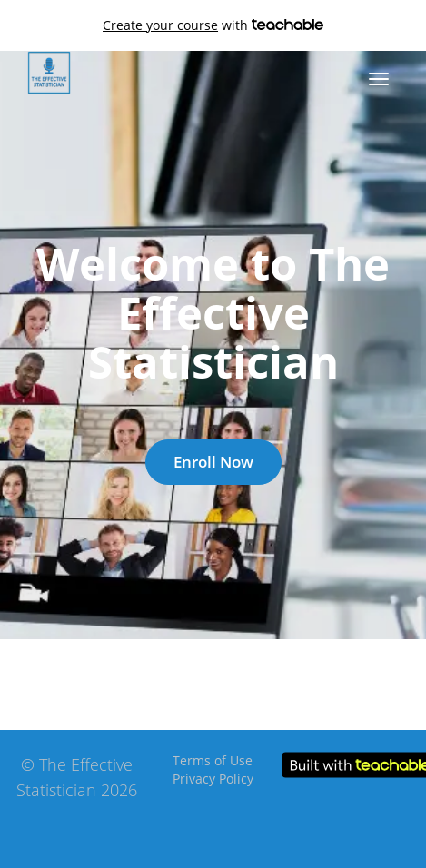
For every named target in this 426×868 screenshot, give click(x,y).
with (213, 25)
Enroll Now (213, 462)
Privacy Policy (213, 779)
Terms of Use (213, 760)
